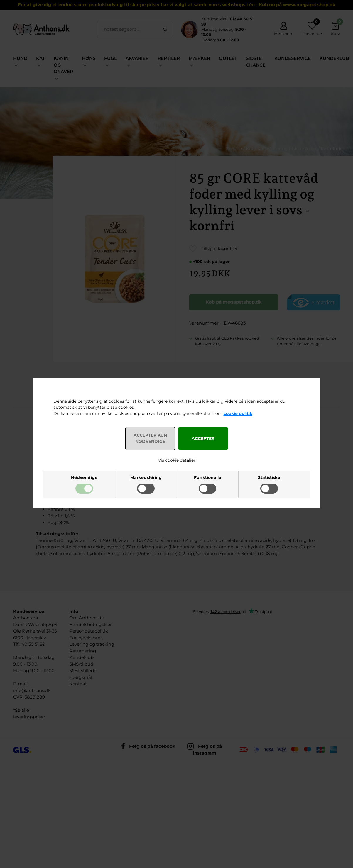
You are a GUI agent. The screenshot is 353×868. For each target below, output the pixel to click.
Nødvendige (84, 477)
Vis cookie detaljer (177, 460)
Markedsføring (146, 477)
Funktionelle (208, 477)
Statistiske (269, 477)
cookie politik (238, 413)
